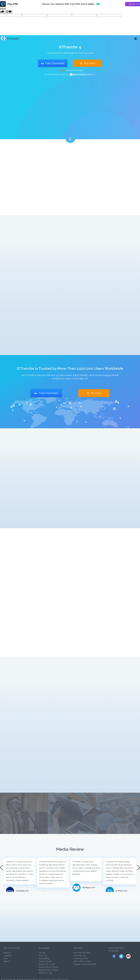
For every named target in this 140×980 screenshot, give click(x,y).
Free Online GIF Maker (82, 953)
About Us (7, 953)
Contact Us (8, 956)
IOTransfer (10, 39)
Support (7, 961)
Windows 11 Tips (45, 973)
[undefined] (9, 12)
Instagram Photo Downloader (85, 964)
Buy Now (87, 63)
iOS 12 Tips (43, 956)
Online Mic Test (80, 956)
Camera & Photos (45, 961)
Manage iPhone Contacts (48, 970)
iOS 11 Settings (44, 958)
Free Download (53, 63)
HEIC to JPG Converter (82, 961)
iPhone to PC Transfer (47, 964)
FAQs (6, 958)
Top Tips (42, 953)
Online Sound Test (81, 958)
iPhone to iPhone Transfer (49, 967)
